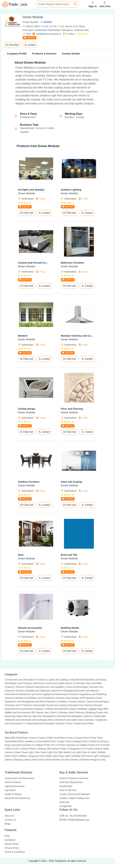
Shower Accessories (30, 628)
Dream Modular (27, 193)
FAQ (7, 836)
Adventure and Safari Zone (69, 720)
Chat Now (12, 45)
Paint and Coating (71, 482)
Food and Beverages (77, 687)
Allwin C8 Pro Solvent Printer (21, 749)
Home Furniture (13, 782)
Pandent (94, 741)
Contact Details (71, 54)
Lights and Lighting (58, 680)
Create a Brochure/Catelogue (75, 794)
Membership (66, 786)
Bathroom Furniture (73, 263)
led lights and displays (31, 190)
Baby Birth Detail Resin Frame (20, 738)
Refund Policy (12, 844)
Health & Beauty (13, 794)
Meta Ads (64, 802)
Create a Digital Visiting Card (74, 798)
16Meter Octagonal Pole (31, 756)
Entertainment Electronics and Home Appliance (29, 694)
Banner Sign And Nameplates (40, 716)
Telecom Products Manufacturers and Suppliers (40, 687)
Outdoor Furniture (29, 482)
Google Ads (65, 806)
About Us (9, 816)
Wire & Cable (89, 752)
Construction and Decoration (19, 680)
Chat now (27, 213)
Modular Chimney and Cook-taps (77, 336)
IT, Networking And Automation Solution (44, 723)
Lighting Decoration (15, 786)
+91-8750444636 (73, 816)
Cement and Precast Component (34, 263)
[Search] (75, 4)
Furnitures (41, 680)
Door (21, 555)
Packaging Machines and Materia (81, 691)
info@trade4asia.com (75, 820)
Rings (8, 745)
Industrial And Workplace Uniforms (75, 716)
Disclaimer (10, 840)
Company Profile (17, 54)
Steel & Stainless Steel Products (67, 712)
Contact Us (10, 820)
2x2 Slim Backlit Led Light (67, 752)
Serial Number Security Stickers (62, 760)
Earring (104, 741)
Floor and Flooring (72, 409)
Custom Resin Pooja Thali (88, 738)
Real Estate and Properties (81, 698)
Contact (30, 45)
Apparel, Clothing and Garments (52, 709)
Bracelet (17, 745)
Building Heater (70, 628)
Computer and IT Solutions (18, 705)
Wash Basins (66, 683)
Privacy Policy (12, 848)
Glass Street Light (24, 752)
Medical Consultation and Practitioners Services (40, 698)
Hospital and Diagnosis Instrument (44, 691)
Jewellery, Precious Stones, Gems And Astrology (83, 702)
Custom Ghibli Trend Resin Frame (56, 738)
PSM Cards (38, 760)
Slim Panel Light (44, 752)
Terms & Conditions (15, 852)
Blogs (8, 824)
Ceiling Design (27, 409)
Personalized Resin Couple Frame (54, 741)
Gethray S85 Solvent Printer (52, 749)
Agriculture (10, 790)
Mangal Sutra (80, 741)
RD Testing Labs (40, 712)
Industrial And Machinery (83, 680)
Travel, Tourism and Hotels (80, 723)
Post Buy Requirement (71, 782)
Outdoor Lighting (71, 190)
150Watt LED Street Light (85, 756)
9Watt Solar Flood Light (58, 756)
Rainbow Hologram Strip (93, 760)
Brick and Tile (69, 555)
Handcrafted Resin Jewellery (19, 741)
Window (23, 336)
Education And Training (80, 705)
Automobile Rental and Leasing (50, 705)
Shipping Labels (22, 760)
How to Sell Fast (68, 790)
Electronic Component (46, 683)
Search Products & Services (74, 778)
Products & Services (44, 54)
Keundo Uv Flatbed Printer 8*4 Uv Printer (44, 745)
